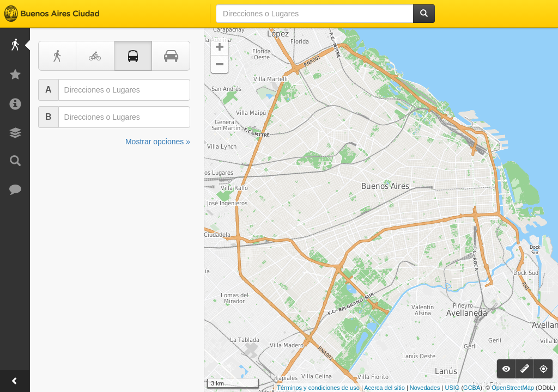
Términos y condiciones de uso (318, 388)
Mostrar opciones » (158, 142)
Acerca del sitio (384, 388)
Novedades (425, 388)
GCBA (472, 388)
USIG (452, 388)
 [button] (220, 64)
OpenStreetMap (513, 388)
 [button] (220, 47)
